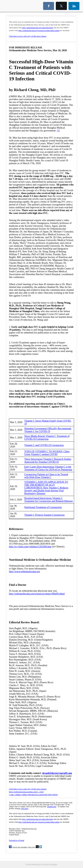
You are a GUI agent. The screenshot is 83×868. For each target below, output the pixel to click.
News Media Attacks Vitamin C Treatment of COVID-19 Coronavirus (47, 438)
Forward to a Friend (17, 840)
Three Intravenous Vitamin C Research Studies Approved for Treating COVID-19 (48, 460)
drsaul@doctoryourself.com (57, 773)
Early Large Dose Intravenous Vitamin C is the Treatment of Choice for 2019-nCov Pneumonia (48, 468)
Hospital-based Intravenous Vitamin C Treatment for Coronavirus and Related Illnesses (49, 500)
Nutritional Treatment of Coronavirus (43, 507)
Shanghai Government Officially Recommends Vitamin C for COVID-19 (48, 430)
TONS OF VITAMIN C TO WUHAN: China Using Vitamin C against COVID (47, 453)
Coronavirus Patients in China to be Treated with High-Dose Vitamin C (46, 476)
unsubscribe (52, 807)
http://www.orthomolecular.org (24, 571)
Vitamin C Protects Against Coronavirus (44, 515)
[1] (58, 131)
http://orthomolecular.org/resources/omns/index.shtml (39, 30)
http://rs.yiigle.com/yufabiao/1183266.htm (30, 547)
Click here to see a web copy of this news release (28, 36)
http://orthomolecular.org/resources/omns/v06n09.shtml (37, 594)
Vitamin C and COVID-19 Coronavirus (44, 445)
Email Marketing (33, 864)
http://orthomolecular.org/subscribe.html (38, 28)
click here (25, 809)
